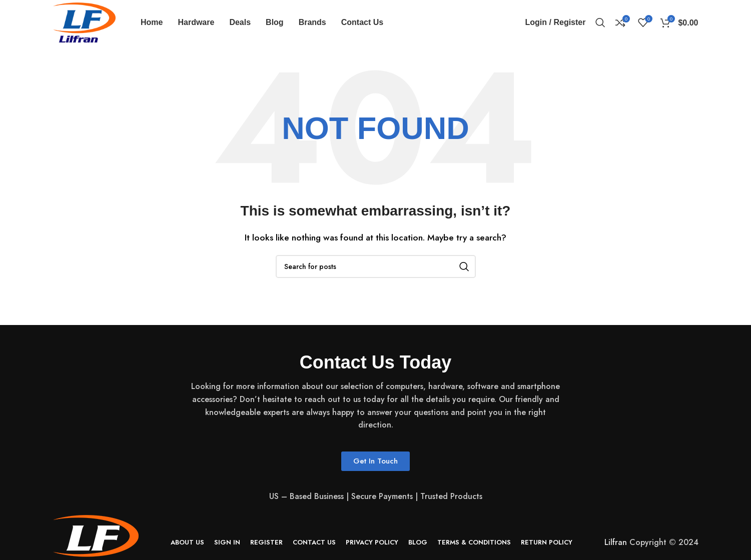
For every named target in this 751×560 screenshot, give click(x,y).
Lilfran (616, 542)
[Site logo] (85, 22)
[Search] (600, 22)
